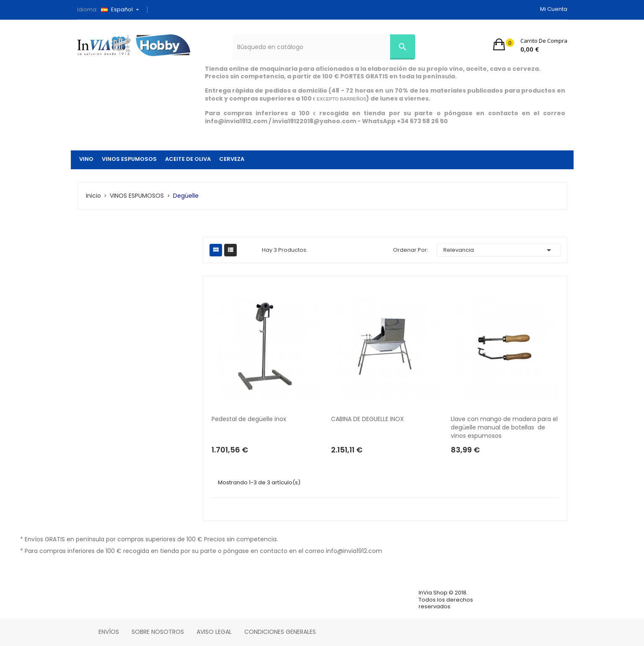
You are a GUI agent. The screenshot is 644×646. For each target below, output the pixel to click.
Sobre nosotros (158, 632)
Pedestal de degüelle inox (249, 419)
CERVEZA (232, 159)
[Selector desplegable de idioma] (123, 10)
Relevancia (499, 250)
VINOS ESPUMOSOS (129, 159)
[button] (530, 44)
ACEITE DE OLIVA (188, 159)
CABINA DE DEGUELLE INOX (367, 419)
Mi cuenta (554, 9)
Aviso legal (214, 632)
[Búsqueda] (324, 47)
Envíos (109, 632)
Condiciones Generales (280, 632)
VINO (86, 159)
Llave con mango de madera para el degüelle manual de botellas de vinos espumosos (504, 427)
